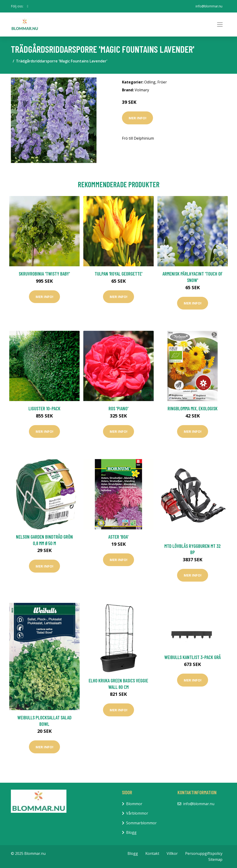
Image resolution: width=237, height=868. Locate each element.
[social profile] (28, 6)
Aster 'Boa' (118, 537)
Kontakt (152, 853)
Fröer (162, 82)
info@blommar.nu (209, 6)
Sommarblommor (141, 823)
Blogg (131, 832)
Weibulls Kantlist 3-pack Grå (193, 657)
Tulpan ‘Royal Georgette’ (118, 274)
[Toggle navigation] (220, 25)
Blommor (134, 804)
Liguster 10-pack (44, 408)
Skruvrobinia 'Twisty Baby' (44, 274)
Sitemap (215, 859)
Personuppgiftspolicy (204, 853)
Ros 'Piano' (118, 408)
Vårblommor (137, 813)
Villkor (172, 853)
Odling (150, 82)
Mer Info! (137, 118)
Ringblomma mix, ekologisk (193, 408)
